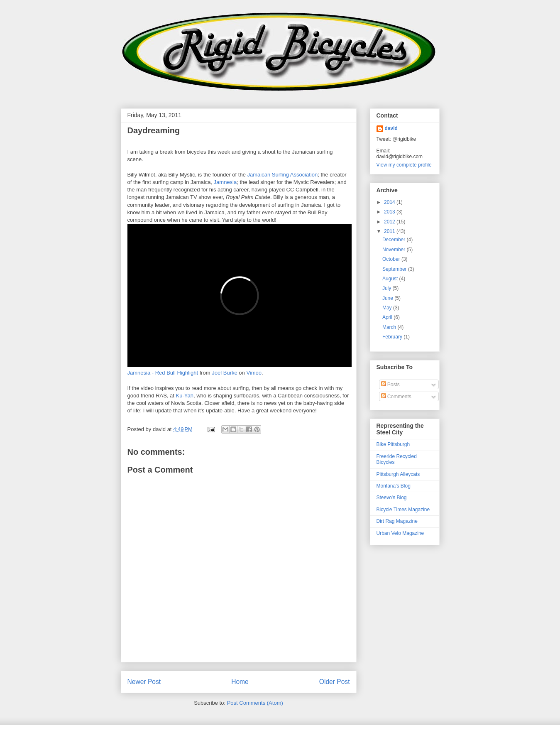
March (390, 327)
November (395, 250)
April (388, 317)
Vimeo (254, 373)
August (391, 279)
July (388, 288)
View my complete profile (404, 165)
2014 (390, 202)
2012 (390, 222)
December (395, 240)
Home (240, 682)
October (392, 259)
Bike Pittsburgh (393, 444)
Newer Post (144, 682)
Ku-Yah (185, 396)
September (395, 269)
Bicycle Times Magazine (403, 510)
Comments (396, 397)
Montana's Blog (394, 486)
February (393, 337)
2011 (390, 231)
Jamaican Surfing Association (282, 175)
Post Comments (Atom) (255, 703)
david (391, 128)
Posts (390, 385)
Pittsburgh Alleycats (398, 474)
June (388, 298)
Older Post (335, 682)
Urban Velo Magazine (400, 533)
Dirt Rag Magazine (397, 521)
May (388, 308)
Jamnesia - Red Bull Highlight (163, 373)
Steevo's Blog (392, 498)
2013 (390, 212)
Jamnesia (225, 182)
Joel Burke (224, 373)
